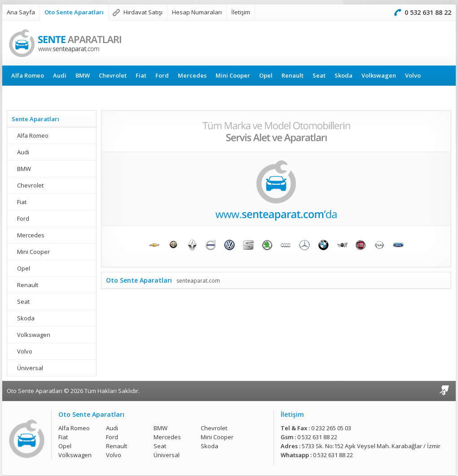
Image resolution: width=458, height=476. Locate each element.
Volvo (413, 75)
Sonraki (436, 189)
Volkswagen (379, 75)
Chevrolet (113, 75)
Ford (162, 75)
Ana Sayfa (21, 12)
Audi (60, 75)
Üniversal (25, 96)
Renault (293, 75)
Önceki (116, 189)
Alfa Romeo (28, 75)
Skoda (343, 75)
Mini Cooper (233, 75)
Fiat (141, 75)
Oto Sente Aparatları (74, 12)
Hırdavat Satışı (143, 12)
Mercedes (192, 75)
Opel (266, 75)
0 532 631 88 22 (428, 12)
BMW (83, 75)
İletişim (241, 12)
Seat (319, 75)
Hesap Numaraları (197, 12)
